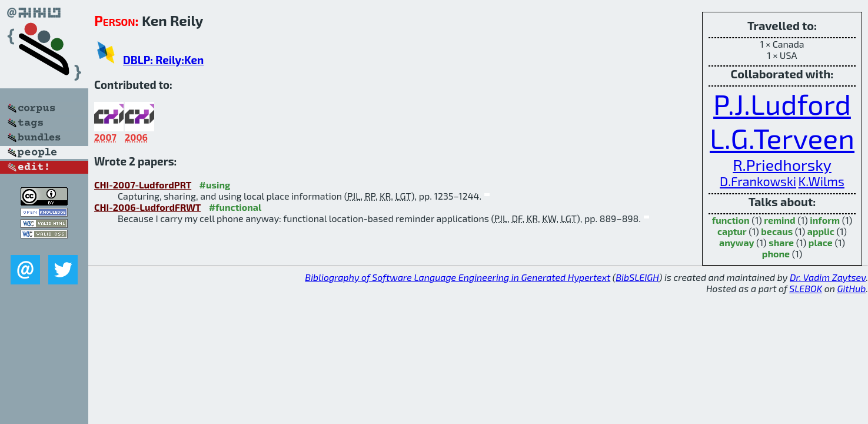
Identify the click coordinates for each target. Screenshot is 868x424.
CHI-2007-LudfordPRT (143, 185)
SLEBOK (806, 288)
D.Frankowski (758, 181)
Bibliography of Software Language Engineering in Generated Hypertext (458, 277)
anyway (736, 242)
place (821, 242)
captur (732, 231)
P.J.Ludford (782, 104)
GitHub (852, 288)
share (781, 242)
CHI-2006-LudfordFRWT (147, 207)
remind (779, 220)
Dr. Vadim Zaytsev (828, 277)
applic (821, 231)
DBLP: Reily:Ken (163, 60)
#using (215, 185)
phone (776, 254)
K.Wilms (822, 181)
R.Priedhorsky (782, 164)
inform (825, 220)
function (731, 220)
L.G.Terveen (782, 138)
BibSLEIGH (637, 277)
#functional (235, 207)
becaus (777, 231)
